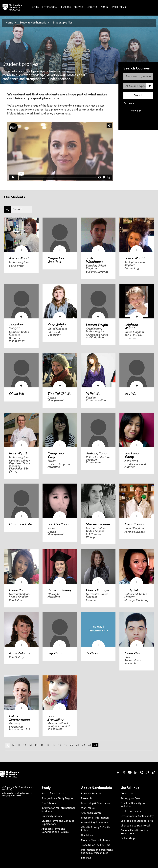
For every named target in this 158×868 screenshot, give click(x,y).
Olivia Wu (17, 394)
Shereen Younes (98, 525)
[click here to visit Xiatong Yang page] (98, 430)
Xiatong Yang (96, 454)
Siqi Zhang (56, 653)
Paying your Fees (130, 799)
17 (54, 745)
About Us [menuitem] (92, 7)
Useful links (130, 788)
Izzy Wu (130, 394)
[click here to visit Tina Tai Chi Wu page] (60, 370)
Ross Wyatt (18, 454)
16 (48, 745)
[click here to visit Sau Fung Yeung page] (137, 430)
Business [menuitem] (66, 7)
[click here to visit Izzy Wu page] (137, 370)
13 (30, 745)
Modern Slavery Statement (96, 840)
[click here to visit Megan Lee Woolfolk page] (60, 235)
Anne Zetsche (20, 653)
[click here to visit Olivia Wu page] (21, 370)
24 (95, 745)
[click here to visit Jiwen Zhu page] (137, 630)
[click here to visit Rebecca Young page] (60, 567)
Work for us (88, 808)
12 (25, 745)
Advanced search (144, 104)
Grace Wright (135, 259)
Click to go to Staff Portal (135, 826)
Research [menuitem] (79, 7)
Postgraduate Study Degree (57, 799)
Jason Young (134, 525)
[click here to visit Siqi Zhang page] (60, 630)
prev (8, 745)
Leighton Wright (131, 327)
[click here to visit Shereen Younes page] (98, 501)
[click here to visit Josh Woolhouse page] (98, 235)
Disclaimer (87, 835)
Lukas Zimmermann (20, 718)
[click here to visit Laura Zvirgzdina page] (60, 693)
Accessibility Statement (95, 823)
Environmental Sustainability (137, 816)
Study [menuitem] (36, 7)
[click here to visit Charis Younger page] (98, 567)
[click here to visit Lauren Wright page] (98, 301)
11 (19, 745)
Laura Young (19, 590)
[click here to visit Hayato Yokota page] (21, 501)
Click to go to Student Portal (137, 821)
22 (83, 745)
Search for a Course (53, 794)
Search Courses (137, 69)
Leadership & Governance (96, 803)
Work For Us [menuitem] (119, 7)
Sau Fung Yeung (132, 455)
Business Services (91, 794)
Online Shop (128, 839)
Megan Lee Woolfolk (56, 260)
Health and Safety (131, 811)
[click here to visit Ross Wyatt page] (21, 430)
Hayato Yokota (21, 525)
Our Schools (49, 803)
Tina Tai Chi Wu (59, 394)
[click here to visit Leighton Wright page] (137, 301)
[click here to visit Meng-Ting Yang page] (60, 430)
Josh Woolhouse (95, 260)
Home (9, 23)
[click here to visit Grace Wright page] (137, 235)
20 (72, 745)
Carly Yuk (132, 590)
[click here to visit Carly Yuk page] (137, 567)
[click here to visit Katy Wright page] (60, 301)
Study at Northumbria (33, 23)
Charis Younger (98, 590)
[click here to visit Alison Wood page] (21, 235)
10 (13, 745)
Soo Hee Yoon (58, 525)
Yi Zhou (92, 653)
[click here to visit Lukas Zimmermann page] (21, 693)
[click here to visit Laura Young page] (21, 567)
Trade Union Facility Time (96, 845)
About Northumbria (97, 788)
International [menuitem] (50, 7)
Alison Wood (19, 259)
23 (89, 745)
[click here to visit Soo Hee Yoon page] (60, 501)
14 (36, 745)
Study (46, 788)
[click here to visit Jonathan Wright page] (21, 301)
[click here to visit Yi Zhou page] (98, 630)
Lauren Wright (97, 325)
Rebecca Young (59, 590)
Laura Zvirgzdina (56, 718)
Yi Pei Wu (93, 394)
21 (78, 745)
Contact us (127, 794)
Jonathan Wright (16, 327)
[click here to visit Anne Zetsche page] (21, 630)
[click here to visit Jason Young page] (137, 501)
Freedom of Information (95, 818)
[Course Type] (138, 86)
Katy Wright (57, 325)
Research (86, 799)
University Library (52, 816)
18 (60, 745)
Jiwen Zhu (132, 653)
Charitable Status (91, 813)
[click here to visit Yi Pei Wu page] (98, 370)
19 (66, 745)
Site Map (86, 858)
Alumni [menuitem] (105, 7)
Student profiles (63, 23)
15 (42, 745)
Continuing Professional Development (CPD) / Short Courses (138, 114)
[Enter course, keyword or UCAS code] (138, 77)
